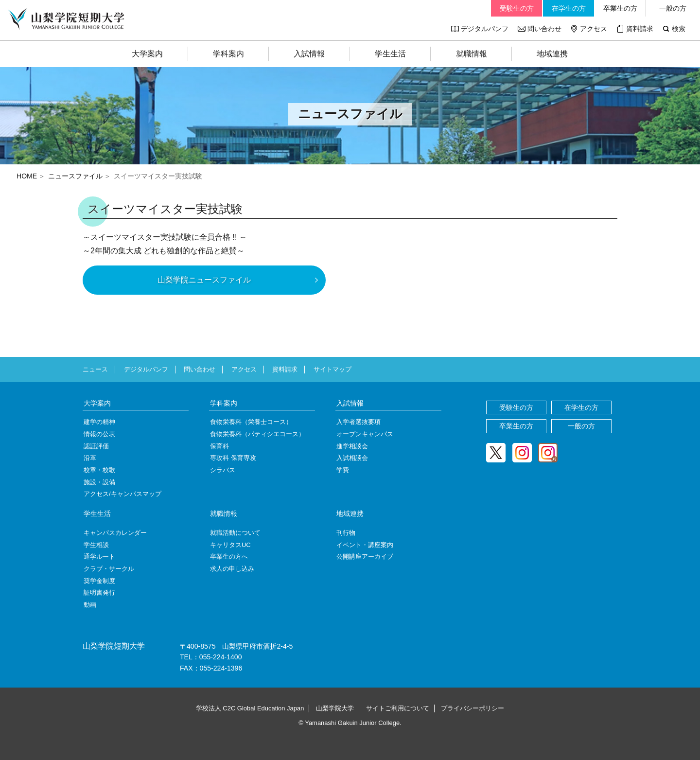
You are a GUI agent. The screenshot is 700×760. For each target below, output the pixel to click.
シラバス (223, 470)
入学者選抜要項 (359, 422)
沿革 (90, 458)
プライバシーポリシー (472, 708)
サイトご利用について (398, 708)
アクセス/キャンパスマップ (122, 494)
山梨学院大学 (335, 708)
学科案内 (228, 54)
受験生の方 (517, 8)
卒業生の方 (620, 8)
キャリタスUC (230, 545)
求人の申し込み (232, 569)
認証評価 (96, 446)
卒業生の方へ (229, 557)
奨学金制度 (99, 581)
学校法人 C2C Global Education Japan (250, 708)
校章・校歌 (99, 470)
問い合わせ (544, 29)
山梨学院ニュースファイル (204, 280)
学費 (343, 470)
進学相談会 (352, 446)
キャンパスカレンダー (115, 533)
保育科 (219, 446)
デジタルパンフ (485, 29)
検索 (679, 29)
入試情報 (309, 54)
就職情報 (472, 54)
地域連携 (552, 54)
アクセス (594, 29)
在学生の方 (569, 8)
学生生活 (390, 54)
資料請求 (640, 29)
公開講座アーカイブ (365, 557)
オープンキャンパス (365, 434)
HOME (27, 176)
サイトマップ (332, 369)
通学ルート (99, 557)
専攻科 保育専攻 (233, 458)
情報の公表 (99, 434)
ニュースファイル (75, 176)
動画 (90, 605)
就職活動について (235, 533)
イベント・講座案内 (365, 545)
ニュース (95, 369)
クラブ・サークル (109, 569)
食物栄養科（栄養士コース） (251, 422)
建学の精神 (99, 422)
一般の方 (673, 8)
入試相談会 (352, 458)
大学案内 (147, 54)
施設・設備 (99, 482)
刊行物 (346, 533)
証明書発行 (99, 592)
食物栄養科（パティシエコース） (257, 434)
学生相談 (96, 545)
